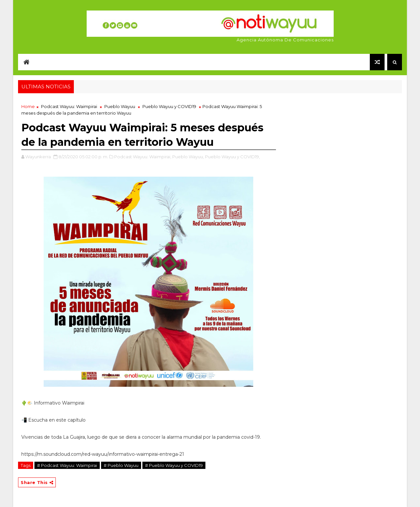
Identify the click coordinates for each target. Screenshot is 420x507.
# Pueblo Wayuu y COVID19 (174, 465)
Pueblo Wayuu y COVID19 (169, 106)
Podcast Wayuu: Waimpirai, (143, 157)
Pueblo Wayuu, (188, 157)
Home (28, 106)
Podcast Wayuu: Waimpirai (69, 106)
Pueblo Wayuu (120, 106)
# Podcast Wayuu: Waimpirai (67, 465)
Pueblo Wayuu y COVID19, (232, 157)
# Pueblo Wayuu (121, 465)
